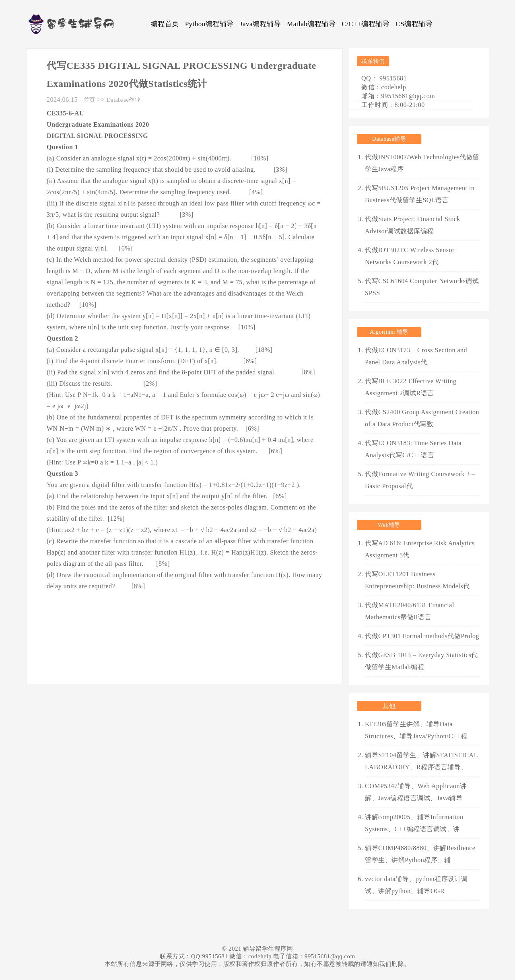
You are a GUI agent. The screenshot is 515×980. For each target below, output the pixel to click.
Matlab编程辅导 (311, 24)
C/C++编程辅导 (366, 24)
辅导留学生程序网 (268, 949)
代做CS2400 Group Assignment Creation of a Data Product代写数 (422, 418)
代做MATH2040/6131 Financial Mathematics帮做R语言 (410, 611)
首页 (90, 100)
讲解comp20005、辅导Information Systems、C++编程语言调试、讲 (414, 823)
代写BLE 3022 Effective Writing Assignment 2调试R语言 (411, 387)
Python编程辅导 (209, 24)
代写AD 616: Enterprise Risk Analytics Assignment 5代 (420, 549)
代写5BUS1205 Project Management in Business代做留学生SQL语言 (420, 194)
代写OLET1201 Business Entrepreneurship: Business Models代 (417, 580)
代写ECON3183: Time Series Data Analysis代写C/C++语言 (413, 449)
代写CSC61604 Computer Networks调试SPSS (422, 287)
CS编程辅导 (414, 24)
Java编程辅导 (260, 24)
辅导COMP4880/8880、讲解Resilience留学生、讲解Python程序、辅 (420, 854)
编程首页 (165, 24)
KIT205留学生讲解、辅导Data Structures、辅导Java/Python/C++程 (416, 730)
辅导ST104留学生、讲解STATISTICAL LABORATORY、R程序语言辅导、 (421, 761)
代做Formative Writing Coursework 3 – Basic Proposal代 (420, 480)
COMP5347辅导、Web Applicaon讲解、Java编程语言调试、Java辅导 (416, 792)
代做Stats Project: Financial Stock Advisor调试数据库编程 (413, 225)
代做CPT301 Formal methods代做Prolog (422, 636)
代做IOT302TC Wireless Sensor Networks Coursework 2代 (410, 256)
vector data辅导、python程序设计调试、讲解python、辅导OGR (416, 885)
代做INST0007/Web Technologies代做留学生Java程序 (422, 163)
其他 (389, 706)
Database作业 (124, 100)
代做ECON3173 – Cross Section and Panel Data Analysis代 (416, 356)
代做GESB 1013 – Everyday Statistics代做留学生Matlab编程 (421, 661)
